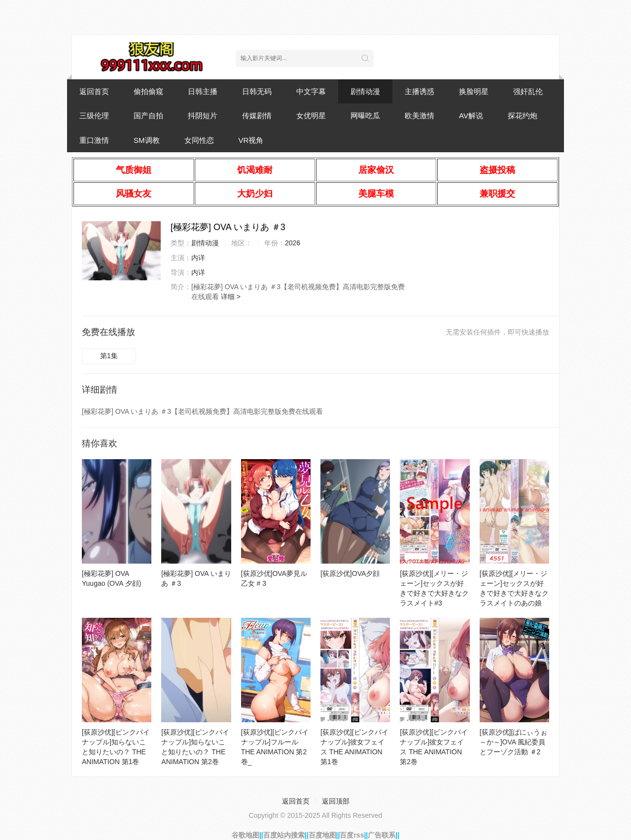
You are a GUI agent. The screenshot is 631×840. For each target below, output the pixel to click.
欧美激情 (420, 116)
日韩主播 (203, 91)
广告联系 (382, 835)
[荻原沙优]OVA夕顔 (350, 573)
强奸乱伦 (528, 91)
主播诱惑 (420, 91)
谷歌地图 (245, 835)
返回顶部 (336, 801)
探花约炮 (523, 116)
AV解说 (471, 116)
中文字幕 (311, 91)
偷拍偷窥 (148, 91)
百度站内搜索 (284, 835)
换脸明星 (474, 91)
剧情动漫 (365, 91)
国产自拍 (148, 116)
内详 (198, 258)
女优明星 (311, 116)
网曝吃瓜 (365, 116)
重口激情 (94, 140)
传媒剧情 (257, 116)
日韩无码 (257, 91)
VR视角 (251, 140)
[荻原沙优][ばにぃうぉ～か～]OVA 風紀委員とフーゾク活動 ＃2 (514, 742)
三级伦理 (94, 116)
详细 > (231, 297)
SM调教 (147, 140)
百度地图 (322, 835)
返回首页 (94, 91)
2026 (293, 243)
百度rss (352, 835)
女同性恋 (199, 140)
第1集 (109, 356)
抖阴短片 (203, 116)
